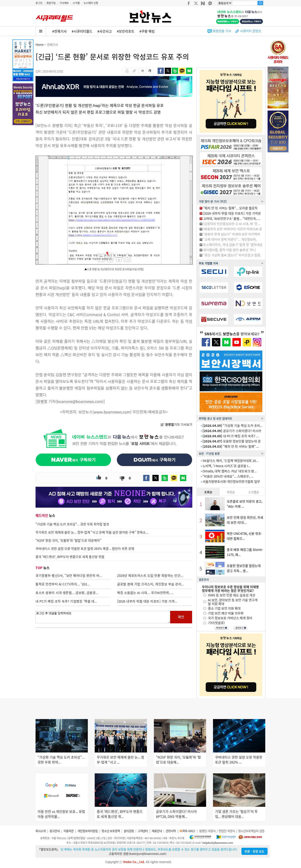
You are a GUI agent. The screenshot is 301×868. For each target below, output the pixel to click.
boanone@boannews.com (80, 401)
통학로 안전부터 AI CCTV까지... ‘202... (63, 584)
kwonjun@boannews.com (148, 854)
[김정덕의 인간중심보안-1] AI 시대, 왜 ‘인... (232, 224)
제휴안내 (157, 831)
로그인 (39, 3)
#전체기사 (59, 31)
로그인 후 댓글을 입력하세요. (103, 617)
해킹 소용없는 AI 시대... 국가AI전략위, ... (145, 593)
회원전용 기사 (222, 31)
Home (40, 44)
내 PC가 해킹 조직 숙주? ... (231, 436)
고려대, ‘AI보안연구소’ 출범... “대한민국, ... (232, 219)
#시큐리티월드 (82, 31)
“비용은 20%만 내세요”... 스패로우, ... (228, 476)
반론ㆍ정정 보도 (254, 851)
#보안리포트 (126, 31)
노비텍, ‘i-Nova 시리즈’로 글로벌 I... (226, 466)
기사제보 (64, 3)
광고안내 (55, 831)
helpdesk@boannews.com (218, 843)
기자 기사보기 (176, 424)
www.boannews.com (112, 412)
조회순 (208, 492)
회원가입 (51, 3)
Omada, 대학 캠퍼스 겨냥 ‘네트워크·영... (230, 471)
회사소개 (41, 831)
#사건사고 (105, 31)
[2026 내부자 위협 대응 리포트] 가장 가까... (147, 601)
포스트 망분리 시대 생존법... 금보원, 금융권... (67, 593)
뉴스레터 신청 (91, 3)
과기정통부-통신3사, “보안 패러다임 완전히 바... (69, 576)
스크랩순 (254, 492)
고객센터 (143, 831)
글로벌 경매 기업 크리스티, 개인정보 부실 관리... (151, 584)
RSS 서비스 (189, 831)
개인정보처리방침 (88, 831)
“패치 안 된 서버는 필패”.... (231, 446)
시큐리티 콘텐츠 (251, 31)
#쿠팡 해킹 (147, 31)
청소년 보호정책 (111, 831)
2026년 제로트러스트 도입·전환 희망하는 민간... (150, 576)
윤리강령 (129, 831)
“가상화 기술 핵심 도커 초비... (233, 426)
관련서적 (171, 831)
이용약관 (69, 831)
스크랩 (76, 3)
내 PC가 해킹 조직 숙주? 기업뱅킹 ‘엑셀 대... (66, 601)
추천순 (231, 492)
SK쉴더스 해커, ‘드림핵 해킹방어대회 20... (230, 461)
